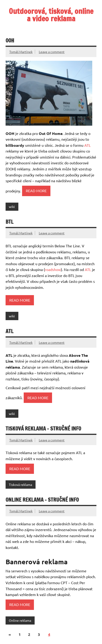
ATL (87, 145)
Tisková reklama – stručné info (43, 429)
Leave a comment (52, 52)
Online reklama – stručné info (42, 500)
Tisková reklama (20, 485)
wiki (12, 207)
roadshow (53, 269)
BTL (10, 222)
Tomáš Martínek (21, 52)
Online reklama (20, 620)
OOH (10, 40)
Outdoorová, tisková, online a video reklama (51, 15)
